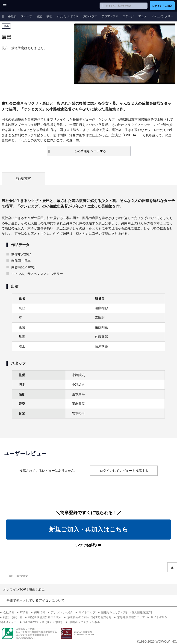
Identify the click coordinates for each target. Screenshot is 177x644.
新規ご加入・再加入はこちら (89, 529)
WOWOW (21, 6)
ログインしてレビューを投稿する (124, 471)
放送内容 (23, 179)
